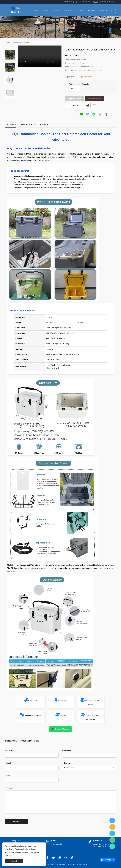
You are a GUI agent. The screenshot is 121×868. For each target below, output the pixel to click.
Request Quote (94, 99)
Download (91, 11)
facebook (75, 114)
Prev (10, 46)
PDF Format (88, 105)
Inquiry (112, 2)
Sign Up (74, 2)
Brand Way (63, 701)
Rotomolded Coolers (20, 42)
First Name (9, 751)
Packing (63, 716)
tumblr (106, 114)
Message (9, 788)
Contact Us (103, 11)
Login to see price (86, 77)
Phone (8, 776)
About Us (45, 11)
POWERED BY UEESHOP (77, 864)
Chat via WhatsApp (60, 729)
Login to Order (75, 99)
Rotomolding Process (33, 716)
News (81, 11)
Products (56, 11)
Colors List (32, 701)
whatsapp (94, 114)
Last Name (67, 751)
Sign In (66, 2)
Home (35, 11)
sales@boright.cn (58, 844)
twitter (88, 114)
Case (104, 2)
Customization (69, 11)
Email (8, 763)
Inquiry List (86, 2)
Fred (112, 821)
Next (10, 101)
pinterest (100, 114)
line (81, 114)
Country (66, 763)
